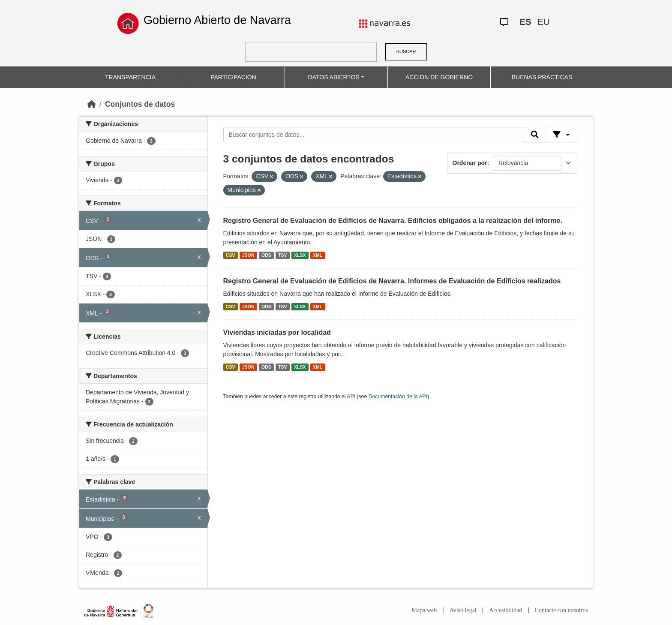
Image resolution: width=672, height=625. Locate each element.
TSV (282, 255)
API (351, 397)
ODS (266, 255)
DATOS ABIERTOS (334, 77)
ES (525, 22)
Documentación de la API (398, 397)
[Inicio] (92, 104)
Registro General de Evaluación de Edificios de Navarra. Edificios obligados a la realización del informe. (393, 221)
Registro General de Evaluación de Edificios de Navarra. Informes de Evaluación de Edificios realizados (392, 281)
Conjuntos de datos (140, 104)
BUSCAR (406, 51)
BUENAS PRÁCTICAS (542, 77)
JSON (248, 255)
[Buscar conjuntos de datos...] (374, 135)
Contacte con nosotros (561, 610)
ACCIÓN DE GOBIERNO (439, 77)
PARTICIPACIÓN (233, 77)
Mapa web (424, 610)
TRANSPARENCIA (130, 77)
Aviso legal (463, 610)
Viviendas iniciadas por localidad (277, 332)
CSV (231, 255)
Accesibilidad (505, 610)
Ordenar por (470, 163)
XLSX (300, 255)
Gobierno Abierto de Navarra (217, 20)
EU (544, 22)
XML (318, 255)
